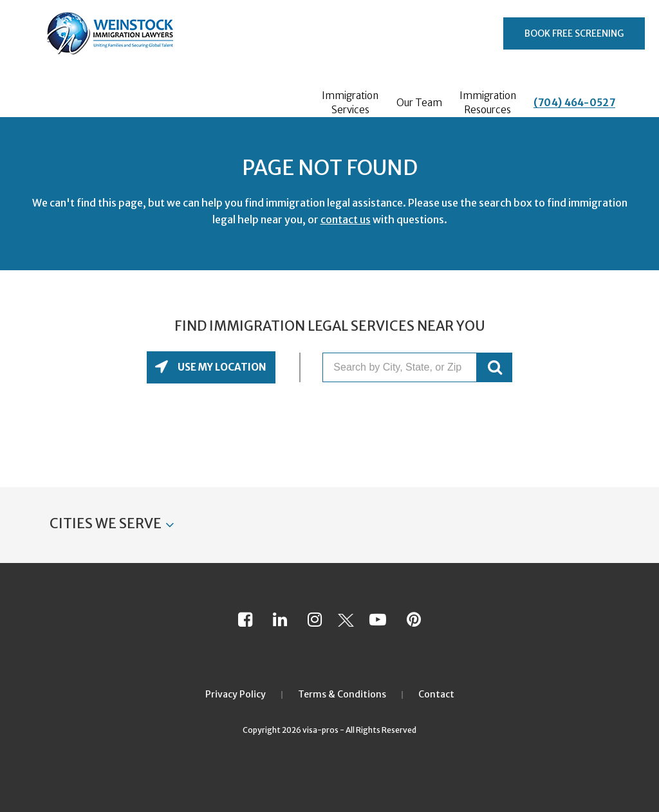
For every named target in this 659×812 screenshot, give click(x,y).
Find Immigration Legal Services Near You (330, 326)
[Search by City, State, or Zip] (400, 367)
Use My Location (221, 367)
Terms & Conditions (342, 694)
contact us (346, 219)
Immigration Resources (488, 103)
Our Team (419, 103)
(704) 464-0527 (574, 103)
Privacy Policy (236, 694)
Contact (436, 694)
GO (495, 367)
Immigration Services (350, 103)
